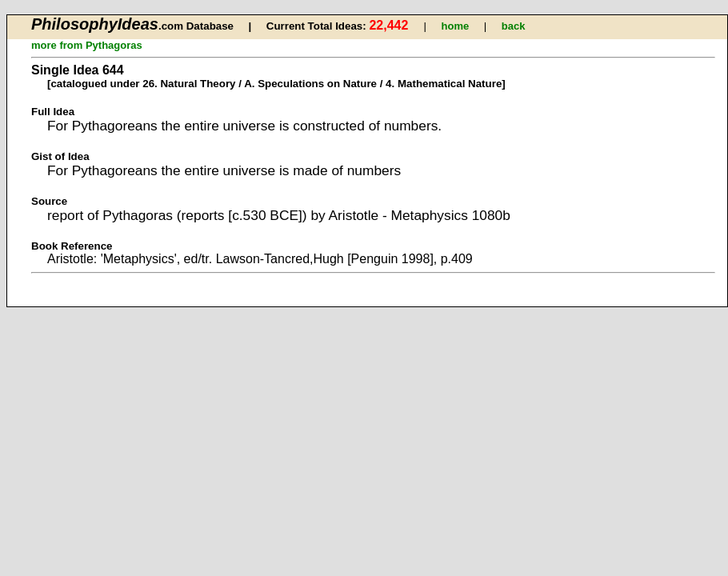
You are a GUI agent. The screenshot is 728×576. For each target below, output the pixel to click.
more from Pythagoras (87, 45)
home (456, 26)
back (514, 26)
